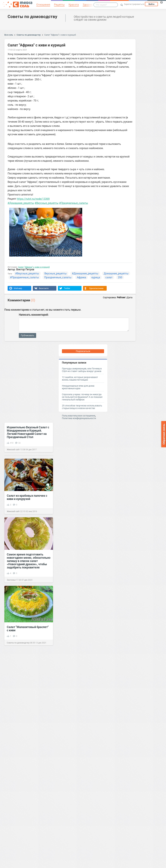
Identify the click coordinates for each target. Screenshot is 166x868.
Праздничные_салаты (58, 277)
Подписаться (83, 351)
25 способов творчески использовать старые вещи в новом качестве (82, 407)
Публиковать (27, 335)
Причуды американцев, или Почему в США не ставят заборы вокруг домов (82, 370)
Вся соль (9, 35)
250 (120, 277)
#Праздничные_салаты (74, 203)
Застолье (11, 580)
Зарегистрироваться (134, 4)
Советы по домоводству (32, 16)
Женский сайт (13, 449)
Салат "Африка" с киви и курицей (60, 35)
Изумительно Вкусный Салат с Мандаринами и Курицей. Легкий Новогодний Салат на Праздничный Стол (28, 432)
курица (96, 277)
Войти (151, 4)
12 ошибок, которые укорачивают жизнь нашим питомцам (80, 378)
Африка (81, 277)
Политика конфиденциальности (79, 418)
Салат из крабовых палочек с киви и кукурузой (27, 497)
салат (109, 277)
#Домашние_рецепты (21, 203)
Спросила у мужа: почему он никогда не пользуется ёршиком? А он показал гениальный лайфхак (82, 397)
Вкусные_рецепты (56, 273)
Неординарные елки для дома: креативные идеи (78, 387)
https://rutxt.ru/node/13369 (33, 199)
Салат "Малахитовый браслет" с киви (28, 629)
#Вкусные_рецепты (47, 203)
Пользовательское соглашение (79, 416)
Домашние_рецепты (116, 273)
